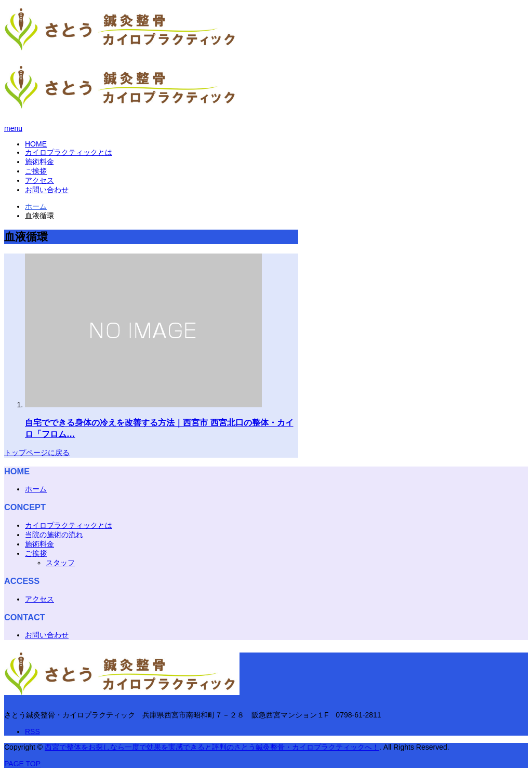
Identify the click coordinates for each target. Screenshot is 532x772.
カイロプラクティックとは (69, 152)
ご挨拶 (36, 171)
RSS (32, 731)
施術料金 (39, 162)
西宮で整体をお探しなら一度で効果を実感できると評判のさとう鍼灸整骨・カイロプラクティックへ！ (212, 747)
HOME (36, 144)
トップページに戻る (37, 452)
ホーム (36, 489)
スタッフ (60, 563)
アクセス (39, 180)
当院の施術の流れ (54, 535)
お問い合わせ (47, 190)
